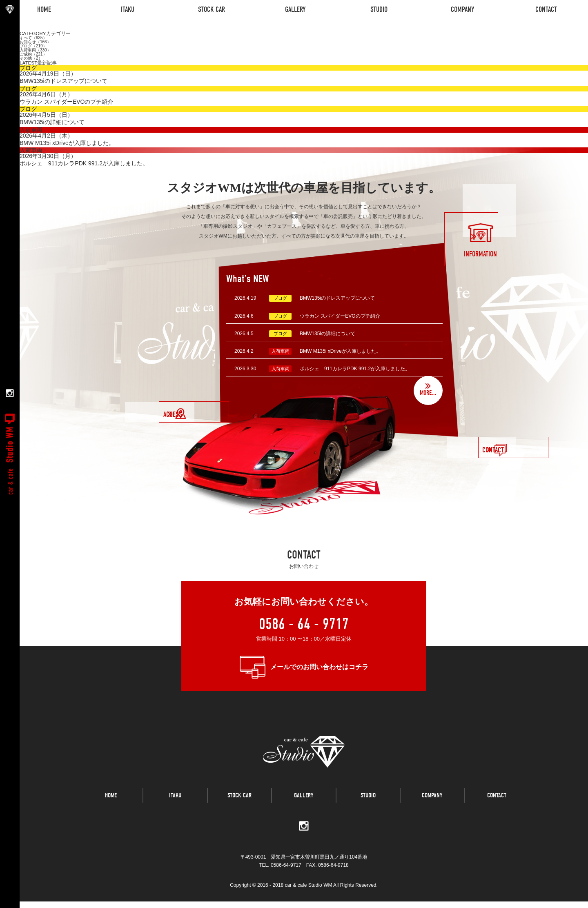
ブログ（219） (33, 46)
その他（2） (31, 58)
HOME (111, 808)
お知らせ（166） (35, 42)
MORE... (426, 393)
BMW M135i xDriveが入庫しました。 (340, 351)
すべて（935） (33, 38)
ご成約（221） (33, 54)
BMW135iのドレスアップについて (337, 298)
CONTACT (497, 808)
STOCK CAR (239, 808)
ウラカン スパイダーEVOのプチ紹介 (340, 316)
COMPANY (432, 808)
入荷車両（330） (35, 50)
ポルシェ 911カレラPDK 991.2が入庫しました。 (355, 369)
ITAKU (175, 808)
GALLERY (304, 808)
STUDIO (368, 808)
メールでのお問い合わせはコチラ (319, 667)
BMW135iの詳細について (327, 334)
